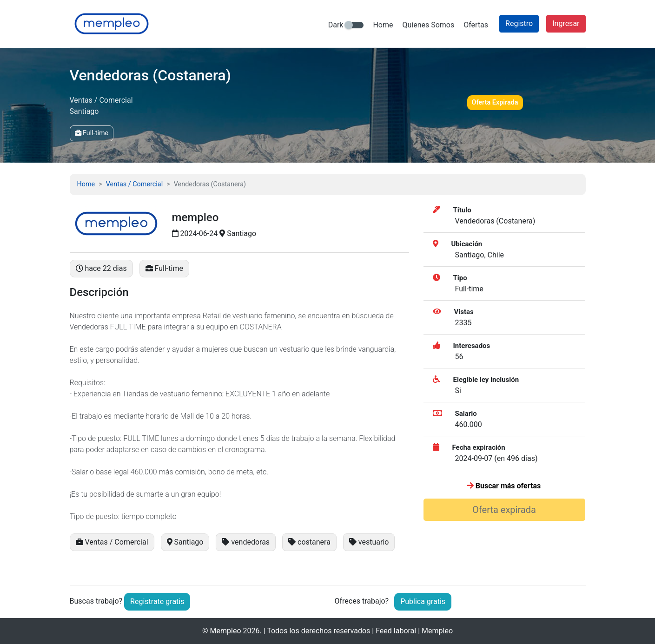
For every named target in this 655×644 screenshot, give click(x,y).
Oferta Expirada (495, 102)
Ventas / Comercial (134, 184)
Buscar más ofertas (504, 486)
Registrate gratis (157, 601)
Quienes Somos (428, 25)
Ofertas (476, 25)
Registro (519, 23)
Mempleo (226, 631)
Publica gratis (423, 601)
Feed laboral (396, 631)
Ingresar (566, 23)
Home (383, 25)
